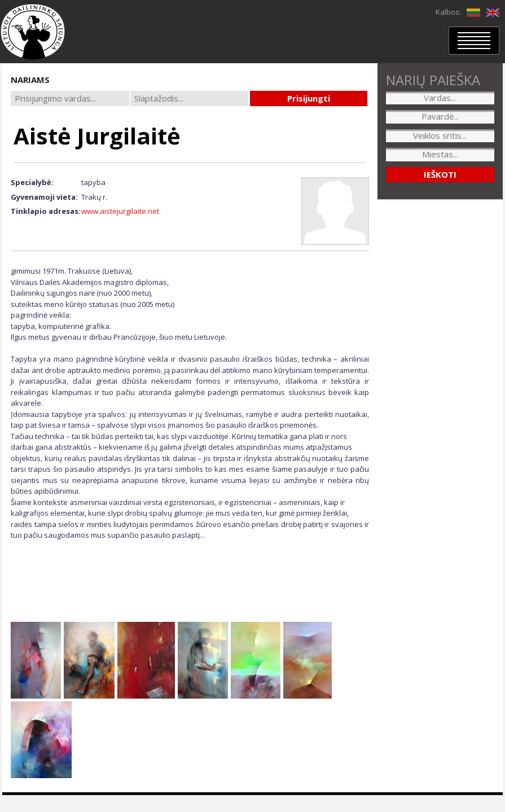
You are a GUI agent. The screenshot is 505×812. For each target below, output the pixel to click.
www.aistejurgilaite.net (120, 211)
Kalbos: (448, 12)
